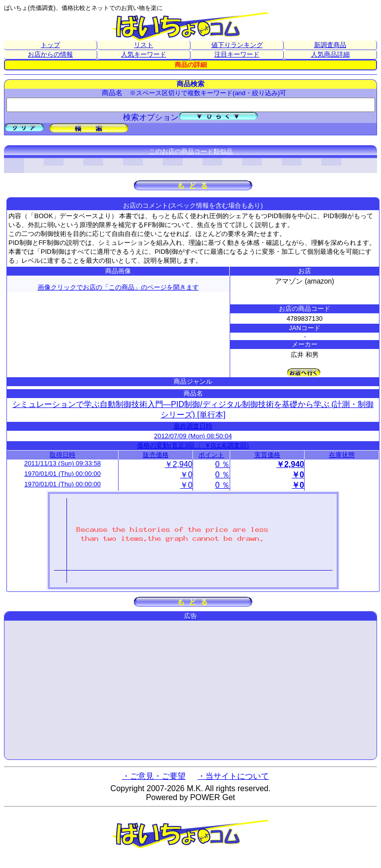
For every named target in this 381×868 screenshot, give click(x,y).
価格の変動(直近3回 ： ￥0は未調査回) (193, 445)
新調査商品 (330, 45)
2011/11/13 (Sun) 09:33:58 (63, 463)
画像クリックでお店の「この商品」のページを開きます (118, 287)
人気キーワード (144, 54)
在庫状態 (342, 455)
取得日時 (63, 455)
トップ (50, 45)
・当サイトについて (233, 776)
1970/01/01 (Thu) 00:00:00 (63, 474)
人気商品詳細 (330, 54)
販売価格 (156, 455)
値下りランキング (237, 45)
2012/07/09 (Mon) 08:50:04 (193, 436)
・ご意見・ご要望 (154, 776)
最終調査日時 (193, 426)
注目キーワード (237, 54)
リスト (144, 45)
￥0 (186, 475)
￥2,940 (179, 464)
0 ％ (222, 464)
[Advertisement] (190, 690)
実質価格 (267, 455)
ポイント (211, 455)
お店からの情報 (50, 54)
